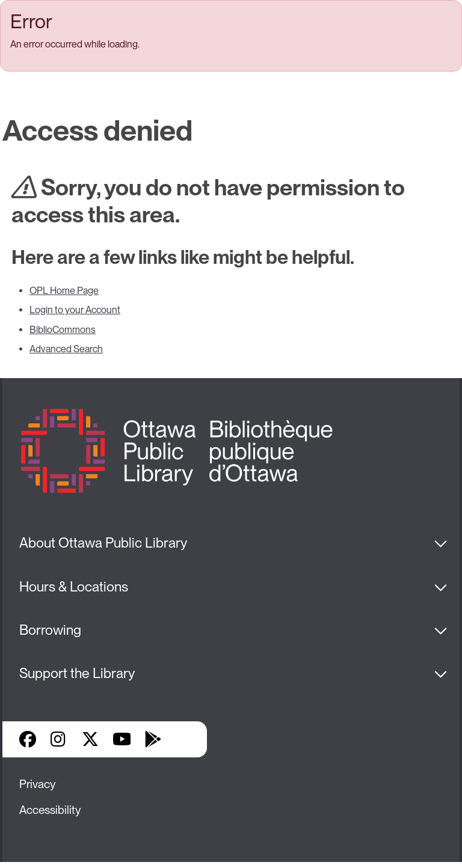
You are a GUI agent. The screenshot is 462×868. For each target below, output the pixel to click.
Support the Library (77, 673)
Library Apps (184, 739)
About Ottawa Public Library (103, 543)
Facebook (28, 739)
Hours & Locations (74, 587)
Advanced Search (66, 349)
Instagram (59, 739)
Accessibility (50, 810)
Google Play (153, 739)
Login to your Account (75, 310)
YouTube (122, 739)
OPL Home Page (64, 291)
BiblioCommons (63, 330)
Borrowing (50, 630)
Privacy (37, 784)
